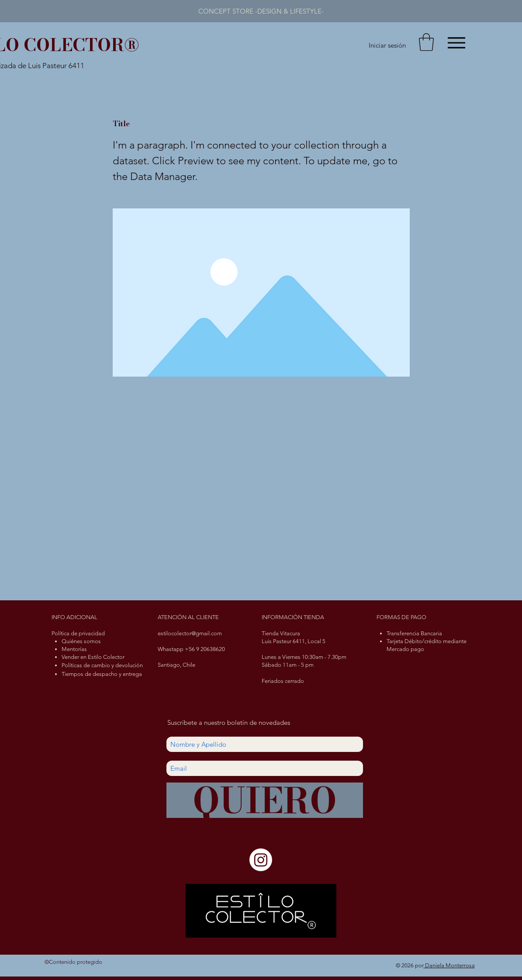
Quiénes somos (81, 641)
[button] (426, 42)
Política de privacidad (78, 633)
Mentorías (74, 649)
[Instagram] (261, 860)
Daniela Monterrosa (449, 965)
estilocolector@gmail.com (190, 633)
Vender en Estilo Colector (93, 657)
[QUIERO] (265, 800)
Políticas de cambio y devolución (102, 665)
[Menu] (457, 43)
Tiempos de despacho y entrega (102, 674)
